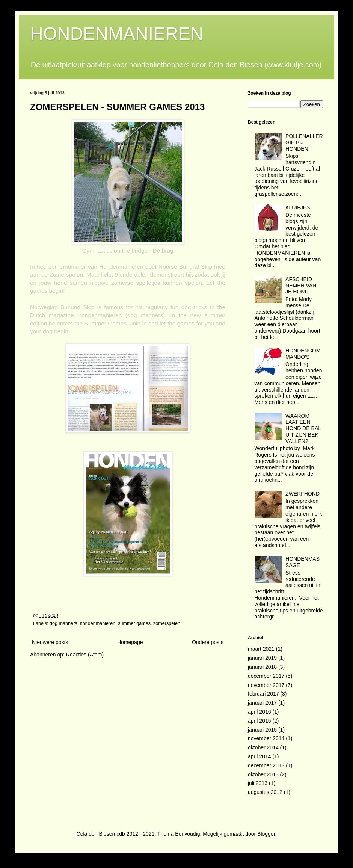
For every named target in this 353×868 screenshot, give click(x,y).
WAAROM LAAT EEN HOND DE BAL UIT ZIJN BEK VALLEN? (303, 429)
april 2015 (259, 721)
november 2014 (266, 738)
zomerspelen (167, 623)
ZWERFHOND (302, 494)
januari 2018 (262, 667)
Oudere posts (208, 642)
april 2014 (259, 756)
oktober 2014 (263, 747)
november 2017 (266, 685)
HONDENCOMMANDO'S (303, 354)
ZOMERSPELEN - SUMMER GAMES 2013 (117, 107)
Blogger (266, 834)
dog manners (63, 623)
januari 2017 (262, 703)
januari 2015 (262, 730)
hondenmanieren (98, 623)
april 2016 (259, 712)
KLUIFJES (298, 207)
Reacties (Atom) (85, 655)
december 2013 (266, 765)
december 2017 (266, 676)
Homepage (130, 642)
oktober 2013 (263, 774)
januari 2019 (262, 658)
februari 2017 (263, 694)
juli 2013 (258, 783)
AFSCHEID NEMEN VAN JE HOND (301, 286)
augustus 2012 (265, 792)
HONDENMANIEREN (117, 34)
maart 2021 (261, 649)
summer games (134, 623)
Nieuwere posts (50, 642)
